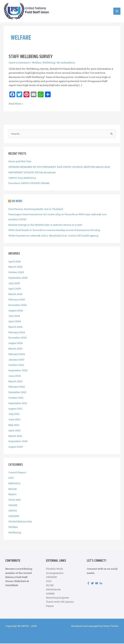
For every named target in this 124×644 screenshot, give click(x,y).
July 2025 (14, 284)
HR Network (53, 590)
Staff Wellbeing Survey (31, 57)
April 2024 (15, 322)
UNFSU (13, 511)
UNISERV (14, 517)
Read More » (16, 104)
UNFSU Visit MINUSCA (22, 178)
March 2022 (15, 382)
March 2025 (15, 295)
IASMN (50, 594)
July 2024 (14, 316)
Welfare (37, 63)
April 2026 (15, 262)
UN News (17, 202)
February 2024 (17, 333)
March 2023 (15, 349)
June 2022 (15, 376)
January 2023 (16, 360)
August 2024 (16, 311)
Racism (13, 489)
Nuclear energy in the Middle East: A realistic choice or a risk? (45, 225)
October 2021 (16, 398)
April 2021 (14, 431)
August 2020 (16, 447)
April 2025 (15, 289)
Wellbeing (49, 63)
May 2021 (14, 425)
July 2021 (14, 414)
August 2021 (15, 409)
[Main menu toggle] (117, 11)
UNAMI (13, 506)
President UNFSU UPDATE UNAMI (29, 184)
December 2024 (17, 306)
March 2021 (15, 436)
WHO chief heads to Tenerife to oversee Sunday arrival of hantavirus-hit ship (54, 231)
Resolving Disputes (58, 598)
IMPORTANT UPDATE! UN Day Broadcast (32, 173)
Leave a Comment (19, 63)
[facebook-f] (89, 584)
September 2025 (18, 278)
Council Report (17, 473)
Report (12, 495)
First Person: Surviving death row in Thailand (36, 210)
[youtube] (97, 584)
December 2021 (17, 393)
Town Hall (14, 500)
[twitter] (93, 584)
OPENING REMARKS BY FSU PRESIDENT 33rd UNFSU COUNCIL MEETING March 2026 (59, 167)
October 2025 (16, 273)
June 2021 (14, 420)
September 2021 (18, 404)
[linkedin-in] (101, 584)
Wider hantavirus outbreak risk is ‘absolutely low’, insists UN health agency (53, 236)
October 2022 (16, 365)
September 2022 (18, 371)
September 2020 (18, 442)
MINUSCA (14, 484)
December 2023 (17, 338)
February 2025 (17, 300)
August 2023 (16, 344)
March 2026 (15, 267)
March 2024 (15, 327)
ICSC (11, 478)
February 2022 (17, 387)
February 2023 (17, 355)
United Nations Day (20, 522)
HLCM (50, 586)
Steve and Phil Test (20, 162)
